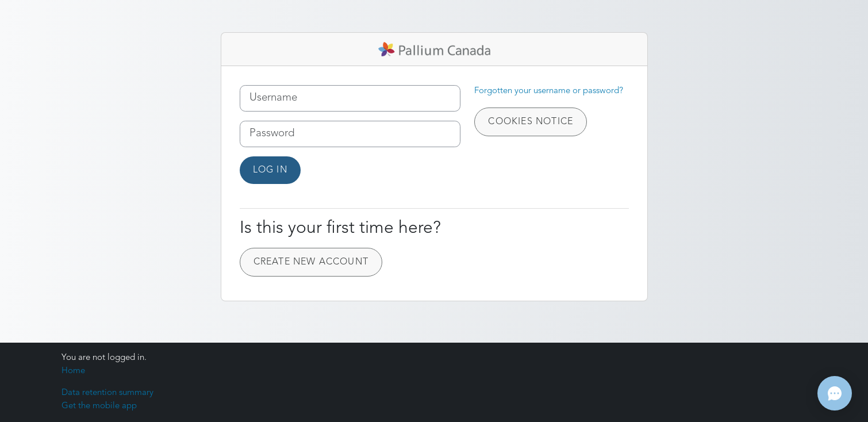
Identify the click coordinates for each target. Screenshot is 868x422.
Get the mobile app (99, 406)
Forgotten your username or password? (549, 91)
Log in (270, 170)
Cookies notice (531, 122)
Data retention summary (107, 393)
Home (73, 371)
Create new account (311, 262)
